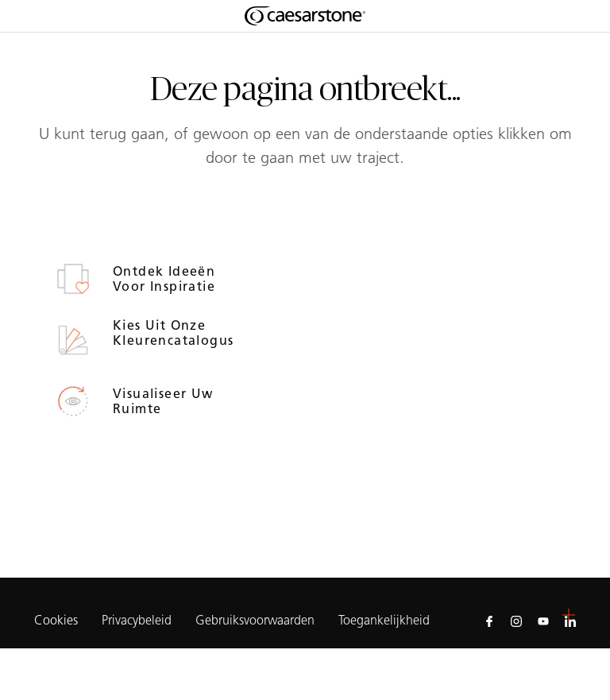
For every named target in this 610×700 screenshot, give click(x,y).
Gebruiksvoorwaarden (255, 621)
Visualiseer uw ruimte (163, 401)
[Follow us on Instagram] (516, 621)
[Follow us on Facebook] (489, 621)
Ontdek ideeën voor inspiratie (166, 279)
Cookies (56, 621)
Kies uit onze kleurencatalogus (166, 333)
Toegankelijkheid (384, 621)
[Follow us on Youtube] (543, 621)
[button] (569, 615)
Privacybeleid (137, 621)
